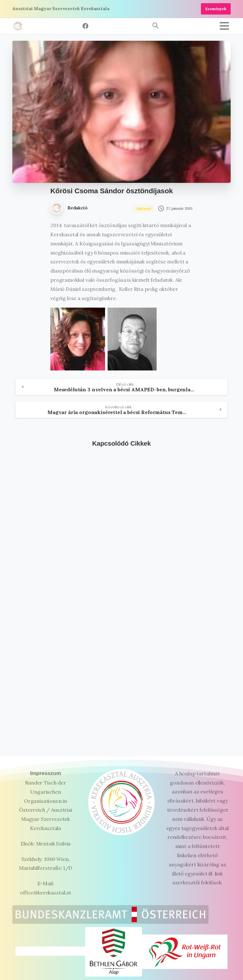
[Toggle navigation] (224, 26)
